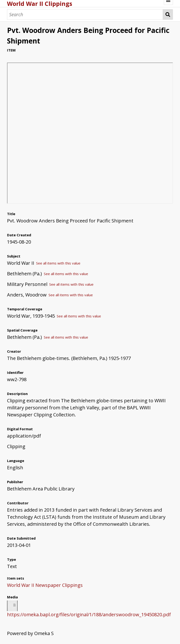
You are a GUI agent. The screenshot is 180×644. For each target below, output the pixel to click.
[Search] (85, 14)
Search (168, 14)
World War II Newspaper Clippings (45, 585)
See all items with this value (58, 263)
